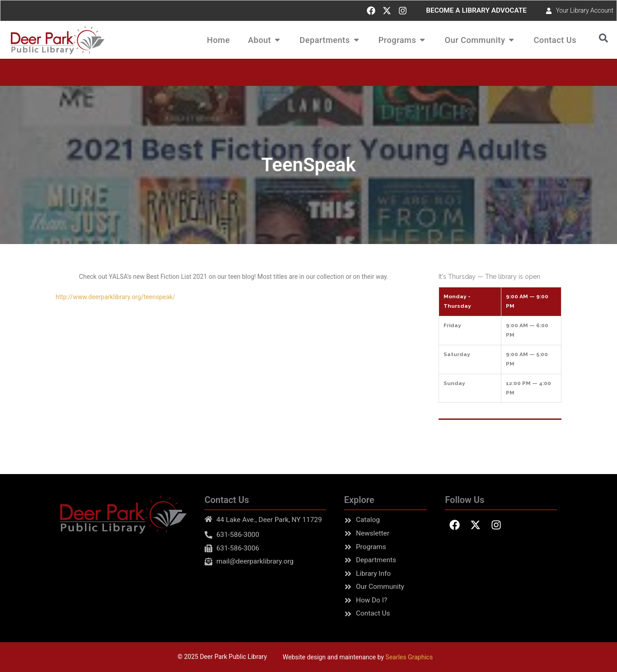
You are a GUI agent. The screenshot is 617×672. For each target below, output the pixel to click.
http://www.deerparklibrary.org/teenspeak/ (115, 297)
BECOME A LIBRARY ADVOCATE (476, 10)
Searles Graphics (409, 657)
